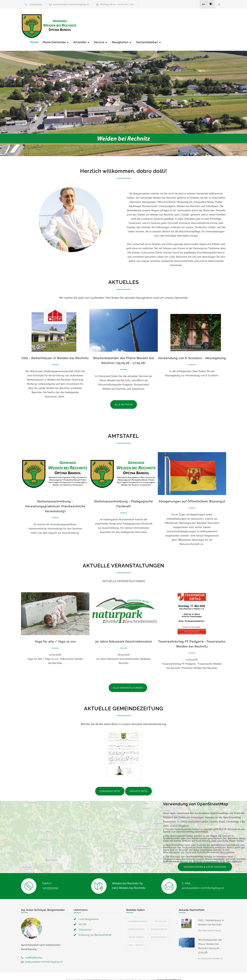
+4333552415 (35, 4)
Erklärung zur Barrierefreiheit (95, 927)
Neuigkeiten (178, 26)
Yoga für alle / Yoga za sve (55, 634)
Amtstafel (138, 26)
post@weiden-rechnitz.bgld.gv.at (71, 4)
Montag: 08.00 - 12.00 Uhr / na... (117, 4)
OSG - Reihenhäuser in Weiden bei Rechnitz (55, 351)
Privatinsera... (137, 930)
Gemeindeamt (137, 922)
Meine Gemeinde (112, 26)
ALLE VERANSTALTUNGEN (128, 681)
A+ (204, 4)
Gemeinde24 (94, 973)
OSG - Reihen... (137, 938)
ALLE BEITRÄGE (124, 397)
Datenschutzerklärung (169, 973)
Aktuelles (161, 914)
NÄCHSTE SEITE (138, 784)
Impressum (85, 922)
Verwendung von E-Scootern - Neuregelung (192, 351)
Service (157, 26)
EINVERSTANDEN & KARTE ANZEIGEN (205, 860)
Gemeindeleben (205, 26)
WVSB (82, 917)
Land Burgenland (89, 912)
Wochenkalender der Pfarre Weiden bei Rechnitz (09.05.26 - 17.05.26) (210, 939)
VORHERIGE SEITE (110, 784)
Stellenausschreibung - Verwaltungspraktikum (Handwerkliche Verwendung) (55, 499)
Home (90, 26)
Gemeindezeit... (160, 930)
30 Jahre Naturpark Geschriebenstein (124, 634)
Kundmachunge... (139, 914)
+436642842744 (33, 950)
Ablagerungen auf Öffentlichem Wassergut (192, 494)
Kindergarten (159, 922)
